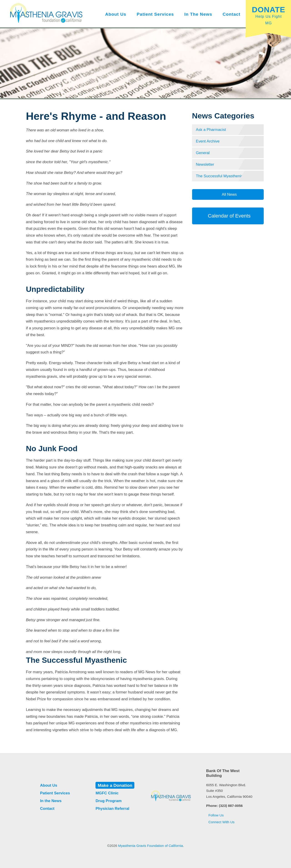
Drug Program (108, 801)
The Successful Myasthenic (220, 176)
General (203, 153)
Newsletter (205, 164)
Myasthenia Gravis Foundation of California (151, 846)
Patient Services (155, 14)
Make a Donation (115, 785)
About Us (116, 14)
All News (229, 194)
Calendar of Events (228, 216)
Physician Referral (112, 809)
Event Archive (208, 141)
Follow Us (215, 815)
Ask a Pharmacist (211, 130)
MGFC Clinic (107, 793)
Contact (231, 14)
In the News (198, 14)
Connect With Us (220, 822)
